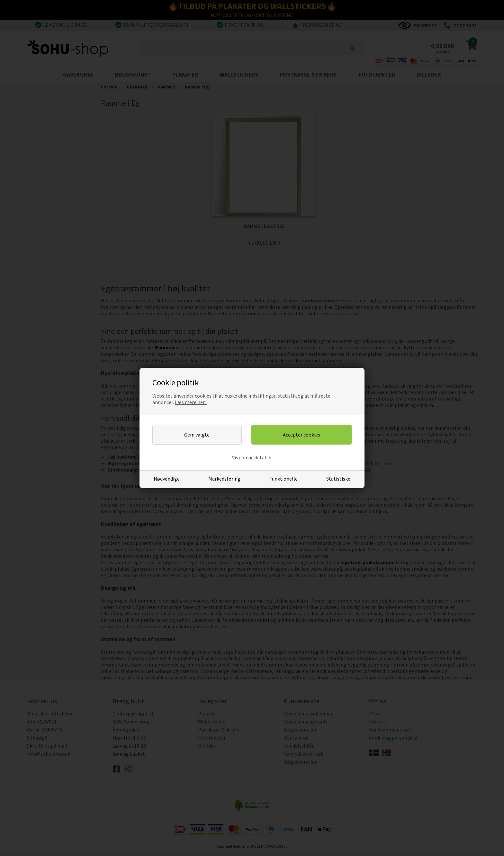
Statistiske (338, 479)
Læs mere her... (191, 402)
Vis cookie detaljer (252, 457)
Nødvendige (167, 479)
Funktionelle (283, 479)
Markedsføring (224, 479)
